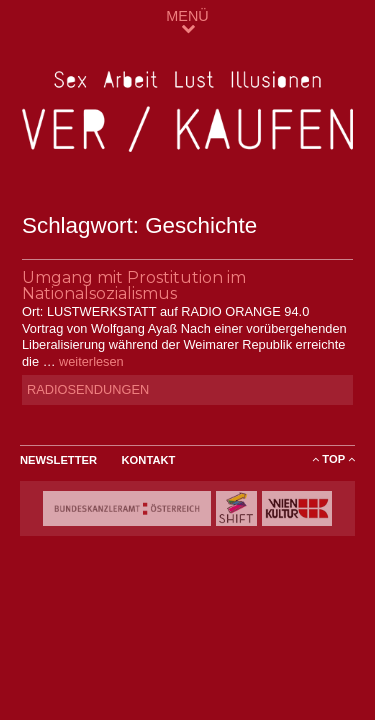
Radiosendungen (88, 389)
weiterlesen (91, 361)
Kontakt (149, 460)
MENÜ (187, 21)
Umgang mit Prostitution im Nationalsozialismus (134, 285)
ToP (333, 459)
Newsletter (58, 460)
